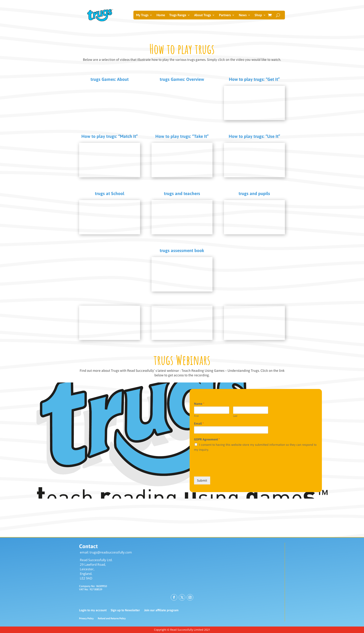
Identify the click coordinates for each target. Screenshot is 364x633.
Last (235, 416)
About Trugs (203, 15)
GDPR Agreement (207, 439)
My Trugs (142, 15)
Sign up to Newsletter (125, 610)
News (243, 15)
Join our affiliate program (161, 610)
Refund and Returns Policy (112, 619)
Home (161, 15)
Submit (202, 480)
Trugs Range (178, 15)
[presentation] (223, 470)
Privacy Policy (86, 619)
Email (199, 423)
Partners (225, 15)
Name (199, 404)
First (196, 416)
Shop (258, 15)
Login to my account (93, 610)
